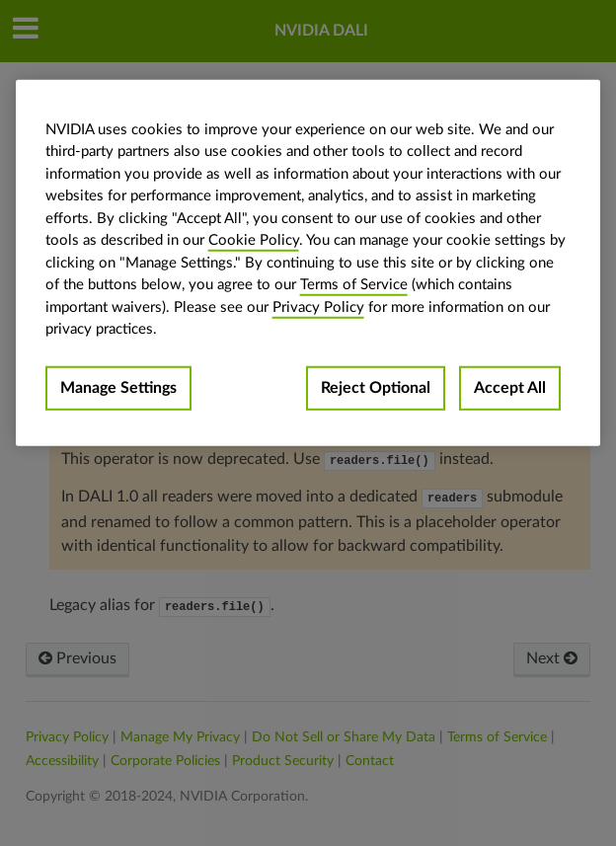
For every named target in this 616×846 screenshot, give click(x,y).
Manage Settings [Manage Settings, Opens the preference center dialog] (118, 387)
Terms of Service (354, 285)
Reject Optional (376, 387)
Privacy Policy (318, 307)
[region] (308, 262)
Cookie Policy (254, 240)
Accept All (510, 387)
